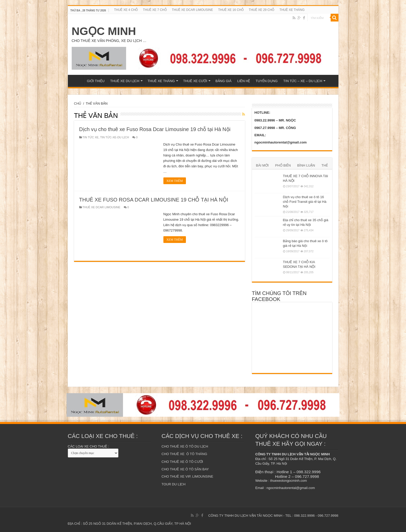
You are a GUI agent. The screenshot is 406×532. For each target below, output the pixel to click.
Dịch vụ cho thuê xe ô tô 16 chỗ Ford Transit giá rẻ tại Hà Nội (305, 202)
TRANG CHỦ (77, 80)
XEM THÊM (175, 181)
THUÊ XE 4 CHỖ (126, 10)
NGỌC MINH (104, 31)
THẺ (325, 165)
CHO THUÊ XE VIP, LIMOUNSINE (187, 476)
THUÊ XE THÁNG (292, 10)
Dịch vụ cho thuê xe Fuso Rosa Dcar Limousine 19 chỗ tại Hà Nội (155, 129)
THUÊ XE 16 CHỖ (231, 10)
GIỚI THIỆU (96, 81)
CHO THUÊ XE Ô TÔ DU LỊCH (185, 446)
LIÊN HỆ (244, 81)
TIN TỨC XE (91, 137)
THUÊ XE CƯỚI (195, 81)
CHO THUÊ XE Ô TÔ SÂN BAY (185, 469)
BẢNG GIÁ (223, 81)
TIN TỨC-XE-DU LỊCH (115, 137)
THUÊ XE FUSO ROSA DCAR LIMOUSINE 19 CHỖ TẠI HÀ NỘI (154, 200)
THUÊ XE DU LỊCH (125, 81)
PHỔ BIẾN (283, 165)
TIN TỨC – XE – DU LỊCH (303, 81)
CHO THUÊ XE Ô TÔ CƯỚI (182, 462)
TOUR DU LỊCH (174, 484)
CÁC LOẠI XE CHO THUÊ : (88, 446)
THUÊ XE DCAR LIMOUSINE (193, 10)
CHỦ (78, 103)
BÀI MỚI (262, 165)
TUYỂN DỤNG (267, 81)
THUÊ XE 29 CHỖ (262, 10)
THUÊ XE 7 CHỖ (155, 10)
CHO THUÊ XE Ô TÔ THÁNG (184, 454)
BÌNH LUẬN (306, 165)
